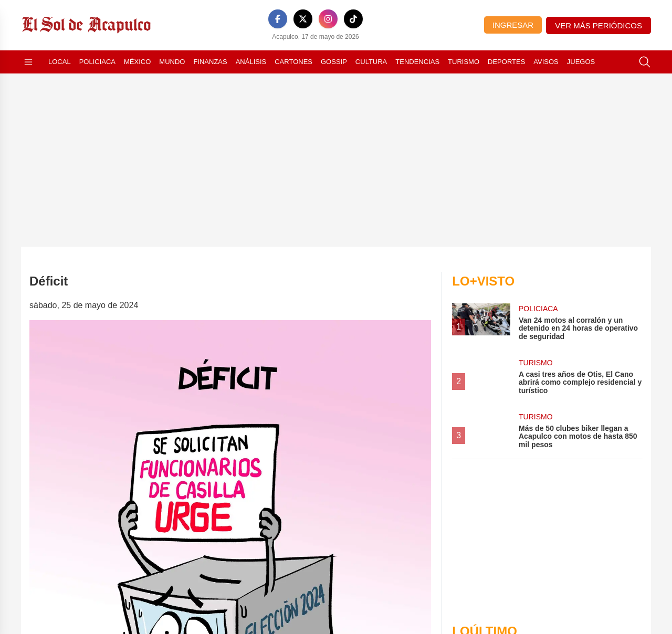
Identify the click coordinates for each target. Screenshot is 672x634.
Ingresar (513, 25)
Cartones (293, 62)
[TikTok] (353, 19)
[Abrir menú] (28, 62)
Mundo (172, 62)
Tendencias (417, 62)
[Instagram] (328, 19)
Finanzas (210, 62)
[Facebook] (278, 19)
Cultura (371, 62)
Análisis (251, 62)
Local (60, 62)
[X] (303, 19)
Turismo (464, 62)
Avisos (546, 62)
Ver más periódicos (598, 25)
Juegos (581, 62)
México (137, 62)
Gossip (334, 62)
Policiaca (97, 62)
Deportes (506, 62)
